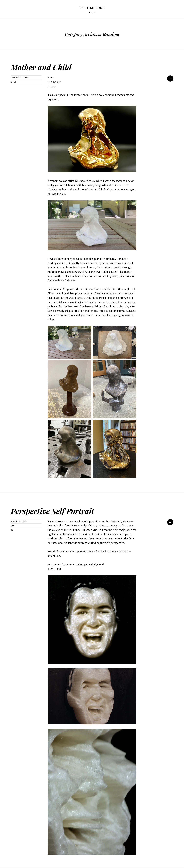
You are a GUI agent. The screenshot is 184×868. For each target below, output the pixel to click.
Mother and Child (46, 67)
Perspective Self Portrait (59, 510)
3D (12, 530)
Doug (14, 82)
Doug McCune (92, 8)
